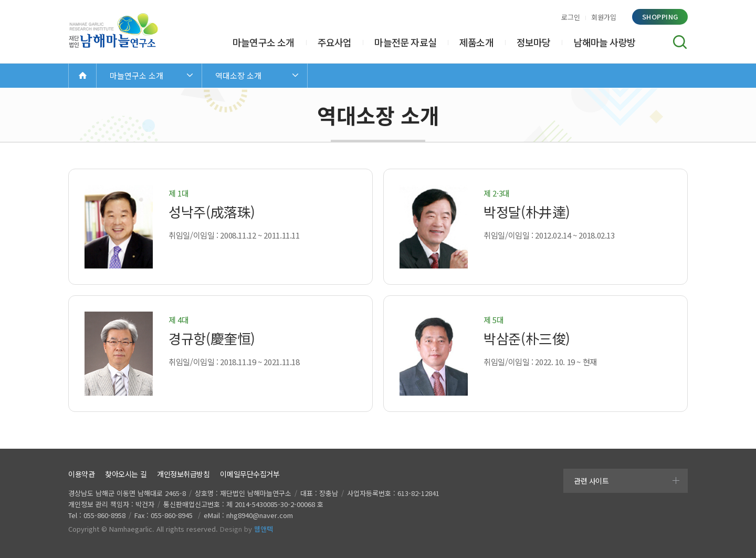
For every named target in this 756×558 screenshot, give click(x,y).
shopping (660, 17)
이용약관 (81, 474)
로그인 (571, 17)
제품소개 (476, 42)
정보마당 (534, 42)
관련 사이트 (591, 481)
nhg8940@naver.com (260, 515)
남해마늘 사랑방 (604, 42)
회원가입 (604, 17)
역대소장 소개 (238, 75)
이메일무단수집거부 (250, 474)
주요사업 (335, 42)
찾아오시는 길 (126, 474)
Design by (246, 529)
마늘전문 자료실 (405, 42)
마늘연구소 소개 (264, 42)
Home (82, 75)
